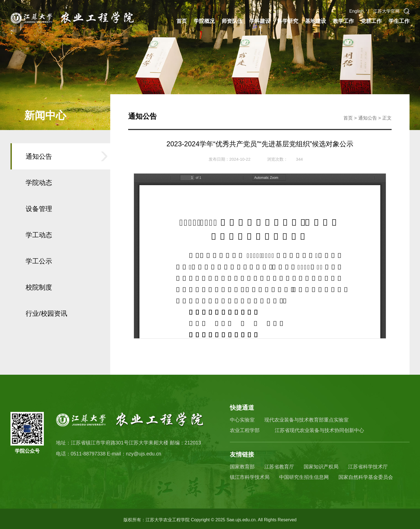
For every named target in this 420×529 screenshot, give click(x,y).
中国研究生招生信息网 (304, 477)
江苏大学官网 (386, 11)
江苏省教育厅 (279, 467)
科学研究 (288, 21)
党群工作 (371, 21)
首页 (182, 21)
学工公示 (39, 261)
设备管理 (39, 209)
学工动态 (39, 235)
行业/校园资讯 (46, 313)
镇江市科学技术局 (250, 477)
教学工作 (343, 21)
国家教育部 (242, 467)
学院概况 (204, 21)
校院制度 (39, 287)
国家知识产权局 (321, 467)
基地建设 (316, 21)
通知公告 (39, 156)
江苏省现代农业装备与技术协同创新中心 (319, 430)
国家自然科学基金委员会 (366, 477)
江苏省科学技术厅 (368, 467)
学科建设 (260, 21)
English (356, 11)
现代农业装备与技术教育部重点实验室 (306, 420)
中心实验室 (242, 420)
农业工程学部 (245, 430)
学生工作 (399, 21)
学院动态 (39, 183)
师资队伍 (232, 21)
